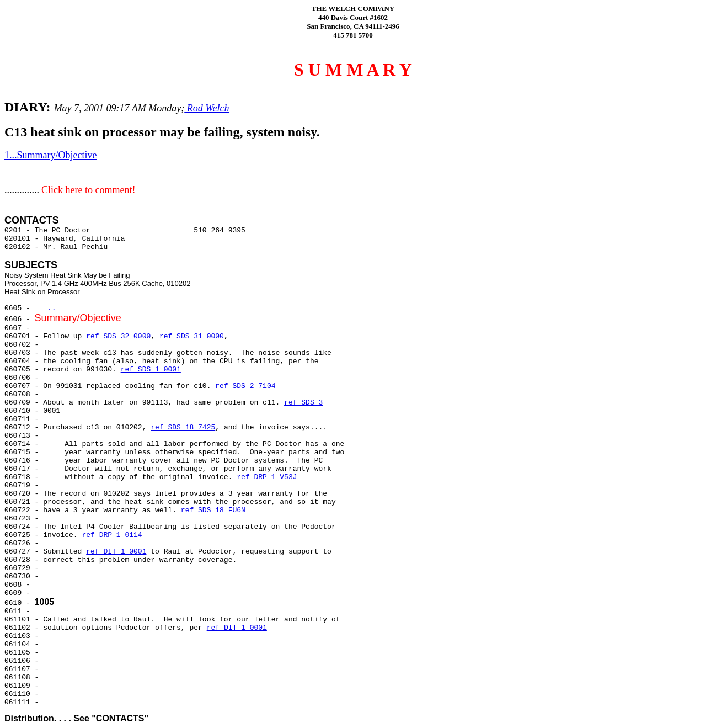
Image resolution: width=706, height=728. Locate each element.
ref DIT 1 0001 (116, 552)
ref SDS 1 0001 (151, 370)
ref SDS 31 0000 (192, 336)
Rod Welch (207, 108)
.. (52, 308)
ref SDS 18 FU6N (213, 510)
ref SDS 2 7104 (245, 386)
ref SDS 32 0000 (118, 336)
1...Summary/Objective (50, 155)
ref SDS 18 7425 (183, 427)
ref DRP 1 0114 (112, 535)
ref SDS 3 (303, 403)
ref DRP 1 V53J (267, 477)
